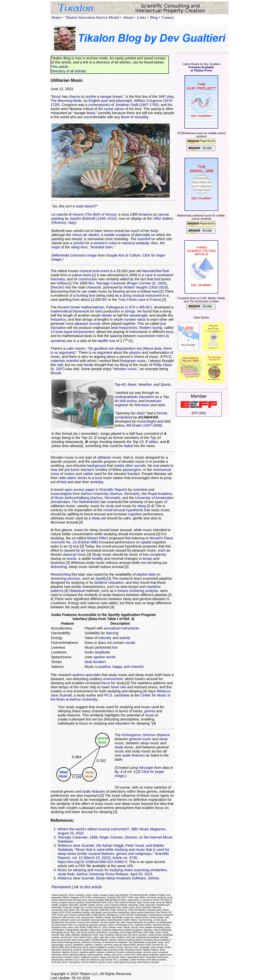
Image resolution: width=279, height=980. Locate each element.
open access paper (80, 490)
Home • (57, 17)
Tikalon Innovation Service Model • (93, 17)
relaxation (116, 583)
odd (60, 365)
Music (56, 97)
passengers (132, 470)
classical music (74, 554)
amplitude (102, 652)
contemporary (99, 105)
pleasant (81, 324)
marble (109, 235)
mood (108, 510)
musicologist (147, 421)
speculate (93, 675)
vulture (77, 275)
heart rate (119, 687)
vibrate (107, 315)
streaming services (65, 578)
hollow (62, 283)
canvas (163, 214)
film (91, 283)
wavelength (139, 315)
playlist (142, 574)
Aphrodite (143, 235)
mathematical (61, 311)
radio (161, 405)
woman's (101, 243)
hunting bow (86, 295)
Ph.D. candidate (117, 695)
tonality (97, 559)
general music (140, 739)
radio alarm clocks (73, 478)
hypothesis (135, 510)
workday (97, 482)
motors (69, 474)
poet (105, 101)
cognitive (135, 514)
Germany (58, 279)
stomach (87, 470)
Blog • (155, 17)
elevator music (125, 369)
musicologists (61, 494)
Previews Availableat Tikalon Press (201, 69)
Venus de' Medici (85, 235)
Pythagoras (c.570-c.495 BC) (129, 307)
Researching (60, 574)
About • (129, 17)
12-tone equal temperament (72, 332)
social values (114, 109)
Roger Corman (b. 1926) (147, 283)
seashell (144, 239)
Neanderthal (152, 271)
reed (155, 291)
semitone (58, 341)
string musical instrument (142, 295)
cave (149, 275)
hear (54, 470)
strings (130, 311)
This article (60, 67)
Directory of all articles (69, 71)
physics (135, 353)
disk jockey (128, 401)
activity (125, 638)
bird (157, 279)
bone (87, 275)
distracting (59, 567)
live (115, 647)
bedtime (101, 583)
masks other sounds (130, 466)
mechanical (162, 470)
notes (160, 336)
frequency (58, 319)
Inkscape (146, 768)
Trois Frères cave (132, 300)
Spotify (101, 578)
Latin (70, 348)
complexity (158, 554)
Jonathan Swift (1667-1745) (137, 105)
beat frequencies (124, 328)
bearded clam (102, 247)
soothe (91, 97)
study (110, 506)
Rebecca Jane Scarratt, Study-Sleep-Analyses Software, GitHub (108, 878)
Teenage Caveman (111, 283)
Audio (89, 652)
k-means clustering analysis (136, 591)
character (94, 287)
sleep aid (99, 518)
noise (55, 474)
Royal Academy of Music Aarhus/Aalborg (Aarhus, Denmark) (111, 496)
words (72, 559)
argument (105, 353)
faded (128, 446)
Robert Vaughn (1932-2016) (146, 287)
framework (81, 311)
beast (91, 113)
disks (141, 413)
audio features (134, 755)
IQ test (74, 546)
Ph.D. (168, 357)
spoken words (105, 657)
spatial (146, 542)
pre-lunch (72, 470)
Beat (88, 662)
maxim (80, 348)
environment (113, 679)
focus (106, 683)
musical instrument (94, 271)
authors (78, 675)
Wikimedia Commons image (75, 255)
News (132, 384)
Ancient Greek (69, 307)
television (142, 405)
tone (99, 311)
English (94, 101)
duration (99, 662)
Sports (166, 384)
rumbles (101, 470)
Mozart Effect (98, 538)
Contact (168, 17)
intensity (105, 638)
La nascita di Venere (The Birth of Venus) (84, 214)
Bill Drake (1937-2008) (144, 425)
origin (56, 247)
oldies (153, 442)
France (156, 300)
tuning (157, 328)
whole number (125, 319)
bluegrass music (133, 361)
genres (150, 711)
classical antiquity (135, 243)
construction (88, 279)
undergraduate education (134, 397)
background (97, 466)
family (89, 365)
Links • (143, 17)
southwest (165, 275)
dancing (112, 633)
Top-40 (120, 384)
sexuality (141, 117)
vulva (113, 243)
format (162, 413)
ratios (141, 319)
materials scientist (65, 361)
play (170, 97)
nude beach (85, 206)
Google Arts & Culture (123, 255)
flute (166, 271)
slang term (79, 247)
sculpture (123, 235)
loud (98, 478)
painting (58, 218)
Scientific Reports (113, 490)
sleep (142, 506)
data (152, 574)
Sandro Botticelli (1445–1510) (93, 218)
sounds (95, 324)
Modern (145, 328)
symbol (79, 243)
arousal (119, 510)
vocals (130, 643)
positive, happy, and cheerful (121, 667)
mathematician (93, 307)
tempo (148, 559)
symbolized (123, 417)
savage (106, 97)
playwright (124, 101)
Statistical (77, 591)
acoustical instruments (121, 628)
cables (88, 474)
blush (125, 117)
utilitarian (104, 457)
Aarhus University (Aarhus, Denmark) (110, 494)
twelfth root (107, 341)
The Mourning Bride (66, 101)
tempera (145, 214)
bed (63, 482)
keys (170, 332)
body (154, 231)
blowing (119, 291)
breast (117, 97)
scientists (140, 490)
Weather (145, 384)
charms (75, 97)
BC (105, 300)
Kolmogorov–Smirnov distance (146, 735)
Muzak (56, 373)
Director (57, 287)
